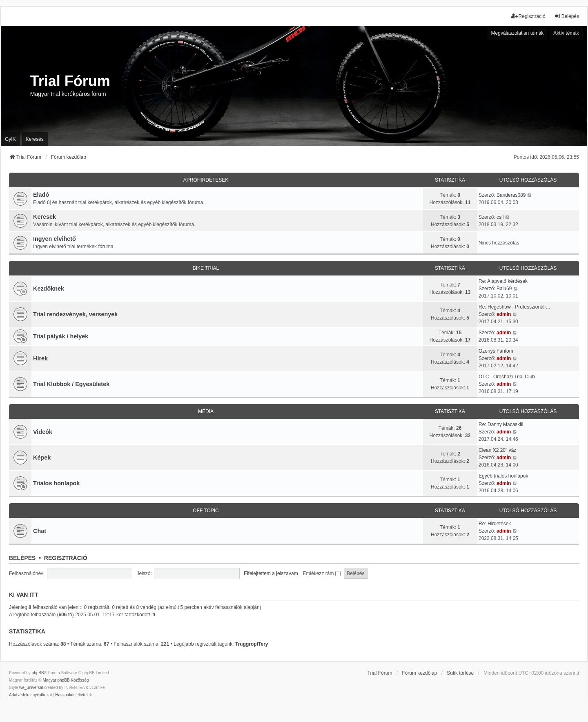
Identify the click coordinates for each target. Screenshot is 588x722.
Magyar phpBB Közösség (66, 680)
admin (504, 314)
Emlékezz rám (321, 573)
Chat (40, 531)
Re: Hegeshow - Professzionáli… (514, 307)
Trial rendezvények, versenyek (75, 314)
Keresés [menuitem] (35, 139)
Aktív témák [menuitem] (566, 33)
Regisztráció (66, 558)
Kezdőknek (49, 289)
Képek (42, 458)
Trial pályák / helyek (61, 336)
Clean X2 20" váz (497, 450)
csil (500, 217)
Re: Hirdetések (495, 524)
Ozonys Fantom (496, 351)
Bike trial (206, 268)
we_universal (31, 688)
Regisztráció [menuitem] (528, 16)
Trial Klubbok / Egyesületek (71, 384)
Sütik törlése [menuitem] (460, 673)
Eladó (41, 195)
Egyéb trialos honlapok (503, 476)
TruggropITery (252, 644)
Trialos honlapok (56, 483)
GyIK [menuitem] (10, 139)
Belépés (22, 558)
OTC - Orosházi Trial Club (507, 377)
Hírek (40, 358)
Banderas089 (511, 195)
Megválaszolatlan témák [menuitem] (518, 33)
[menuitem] (30, 695)
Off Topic (206, 511)
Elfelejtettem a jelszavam (271, 573)
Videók (43, 432)
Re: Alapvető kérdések (503, 281)
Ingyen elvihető (55, 239)
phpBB (38, 673)
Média (206, 411)
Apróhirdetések (206, 180)
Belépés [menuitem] (567, 16)
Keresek (45, 217)
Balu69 (504, 289)
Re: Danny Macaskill (501, 424)
